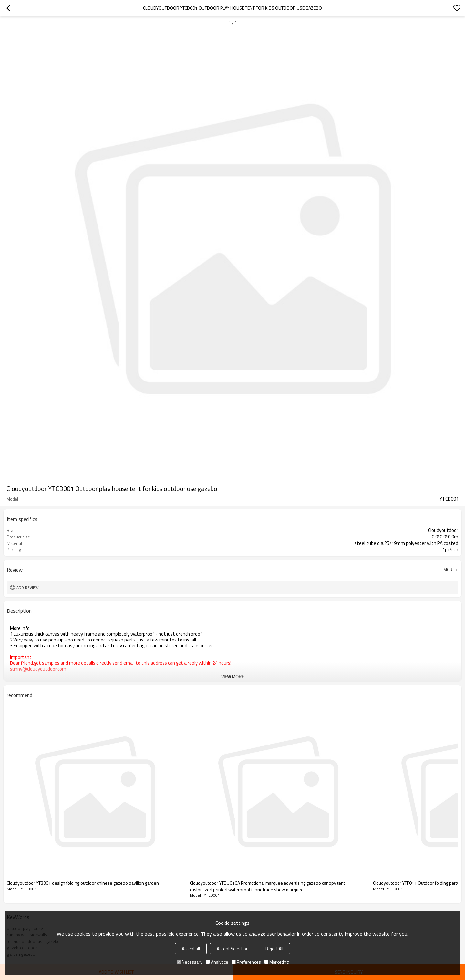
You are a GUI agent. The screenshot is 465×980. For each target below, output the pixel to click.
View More (232, 677)
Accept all (191, 949)
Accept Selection (233, 949)
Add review (28, 587)
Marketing (276, 962)
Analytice (217, 962)
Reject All (274, 949)
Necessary (190, 962)
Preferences (246, 962)
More (449, 570)
